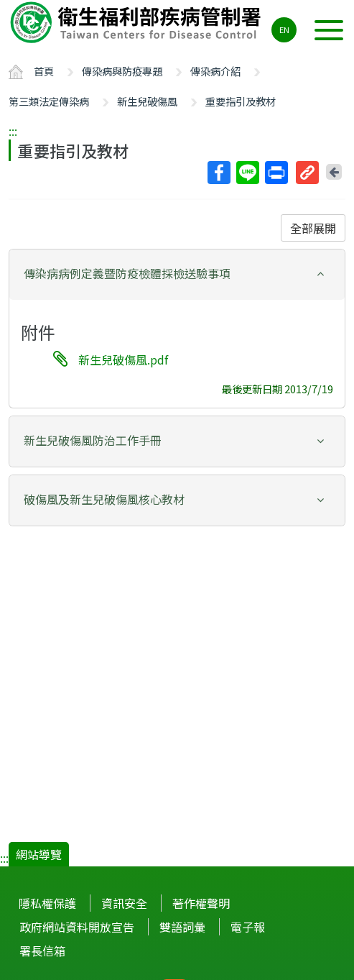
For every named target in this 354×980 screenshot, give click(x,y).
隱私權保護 (47, 903)
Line (247, 173)
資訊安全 (124, 903)
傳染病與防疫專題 (122, 71)
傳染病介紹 (215, 71)
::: (13, 131)
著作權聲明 (201, 903)
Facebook (218, 173)
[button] (177, 274)
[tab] (177, 275)
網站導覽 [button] (39, 854)
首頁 (44, 71)
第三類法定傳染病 (49, 101)
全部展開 (313, 228)
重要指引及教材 (241, 101)
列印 (276, 173)
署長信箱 (42, 951)
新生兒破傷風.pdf (123, 360)
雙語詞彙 (182, 927)
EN (284, 29)
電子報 (248, 927)
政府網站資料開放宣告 (77, 927)
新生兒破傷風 (147, 101)
